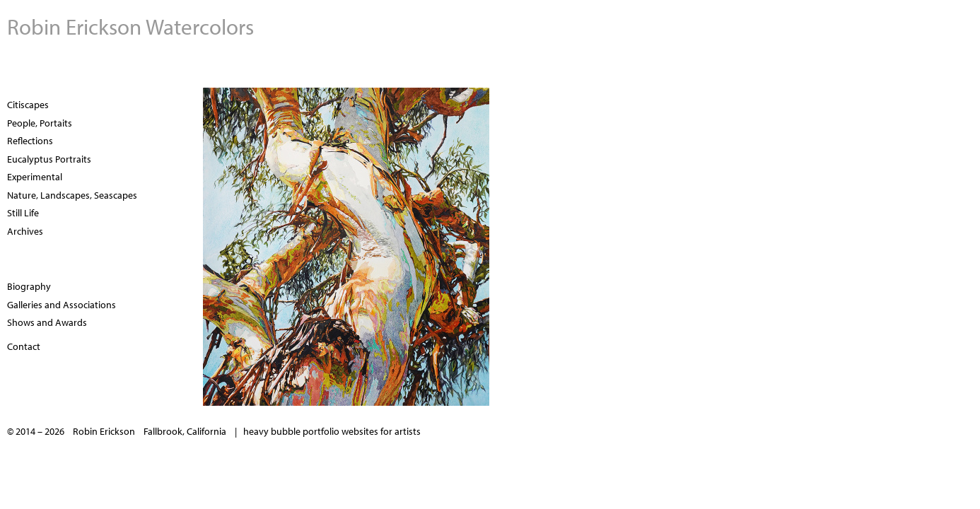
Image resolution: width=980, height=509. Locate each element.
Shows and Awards (47, 322)
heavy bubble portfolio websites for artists (332, 431)
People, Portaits (40, 123)
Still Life (23, 213)
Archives (25, 231)
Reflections (30, 141)
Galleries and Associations (62, 305)
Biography (29, 286)
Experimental (35, 177)
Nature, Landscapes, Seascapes (72, 195)
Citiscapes (28, 105)
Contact (24, 346)
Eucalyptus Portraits (49, 159)
